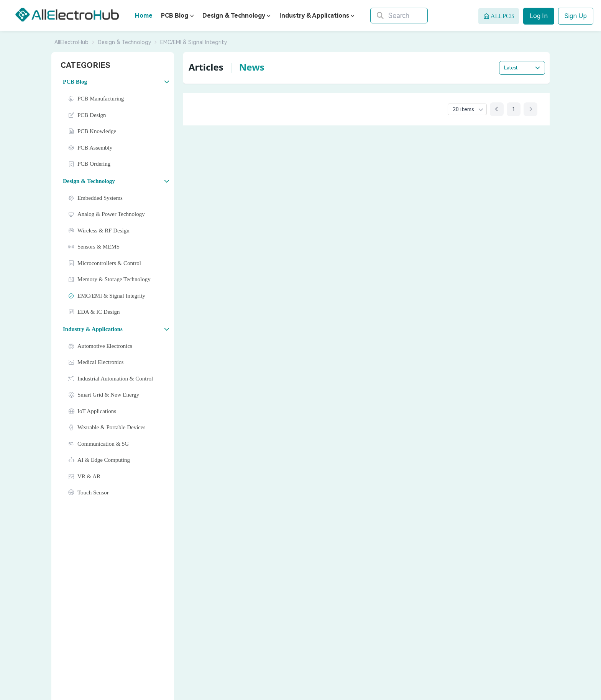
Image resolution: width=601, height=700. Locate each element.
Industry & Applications (314, 16)
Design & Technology (234, 16)
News (252, 67)
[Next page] (530, 109)
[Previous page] (497, 109)
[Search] (405, 16)
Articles (206, 67)
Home (144, 16)
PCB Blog (175, 16)
